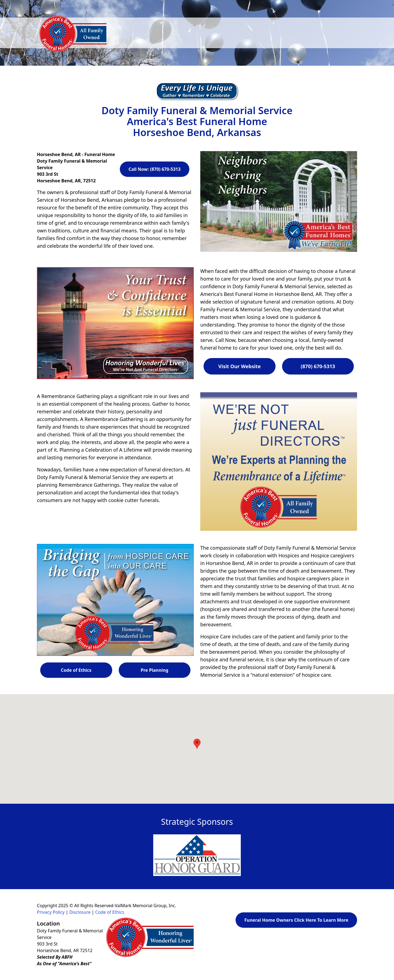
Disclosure (80, 912)
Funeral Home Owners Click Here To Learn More (296, 920)
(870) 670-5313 (318, 366)
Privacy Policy (51, 912)
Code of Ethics (76, 670)
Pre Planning (154, 670)
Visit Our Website (240, 366)
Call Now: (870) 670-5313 (155, 169)
